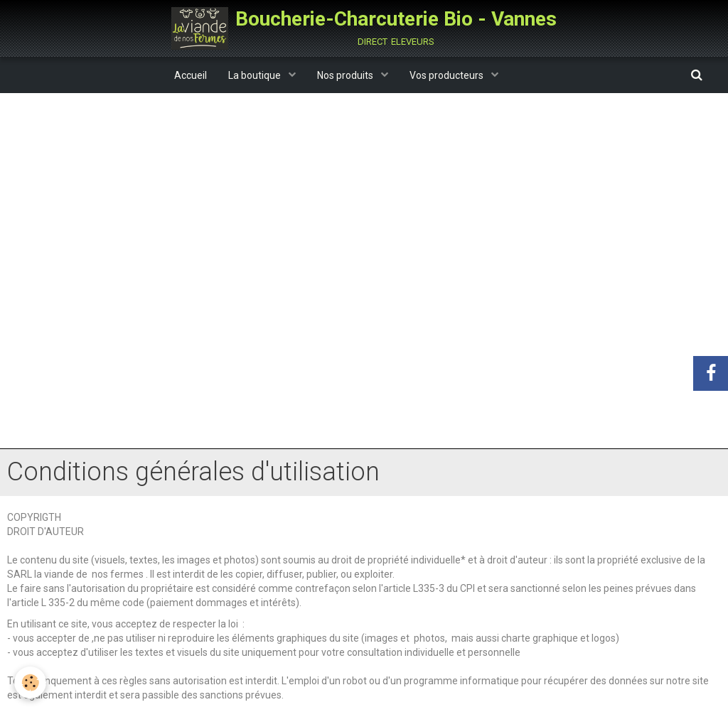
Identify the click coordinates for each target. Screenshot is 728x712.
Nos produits (346, 75)
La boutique (256, 75)
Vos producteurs (448, 75)
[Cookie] (30, 683)
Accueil (191, 75)
